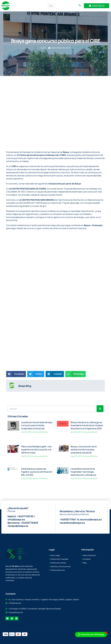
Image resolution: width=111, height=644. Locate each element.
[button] (16, 374)
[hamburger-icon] (51, 6)
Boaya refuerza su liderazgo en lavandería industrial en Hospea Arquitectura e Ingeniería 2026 (87, 425)
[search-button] (80, 5)
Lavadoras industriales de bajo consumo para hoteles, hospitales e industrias (37, 425)
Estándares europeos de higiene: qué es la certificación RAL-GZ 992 (37, 472)
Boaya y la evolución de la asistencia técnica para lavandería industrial (84, 450)
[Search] (100, 409)
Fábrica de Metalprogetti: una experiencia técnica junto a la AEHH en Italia (36, 450)
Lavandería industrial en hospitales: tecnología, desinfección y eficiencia (83, 472)
